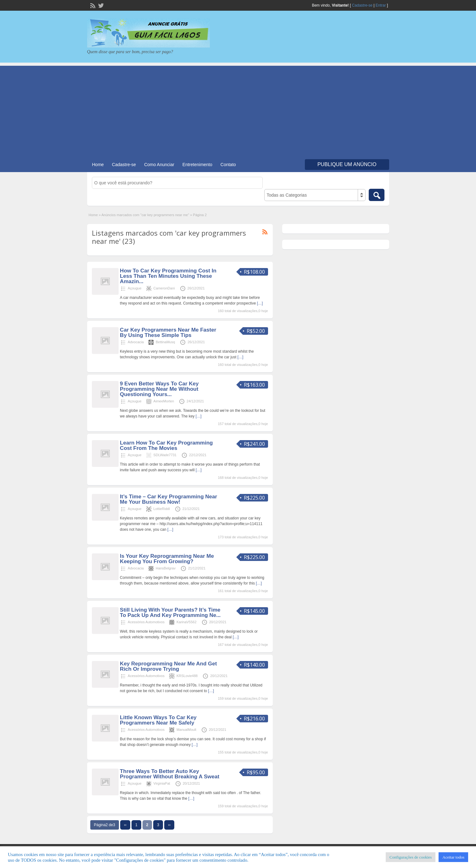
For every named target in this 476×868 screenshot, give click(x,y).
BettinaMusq (165, 342)
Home (98, 165)
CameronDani (164, 288)
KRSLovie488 (187, 676)
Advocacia (136, 342)
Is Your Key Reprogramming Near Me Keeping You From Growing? (167, 559)
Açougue (134, 288)
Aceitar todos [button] (453, 857)
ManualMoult (186, 730)
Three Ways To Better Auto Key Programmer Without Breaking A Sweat (170, 774)
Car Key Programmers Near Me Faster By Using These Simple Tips (168, 333)
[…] (260, 303)
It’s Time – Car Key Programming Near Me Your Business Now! (168, 499)
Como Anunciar (159, 165)
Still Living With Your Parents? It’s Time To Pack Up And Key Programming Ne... (170, 613)
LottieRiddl (162, 509)
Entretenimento (197, 165)
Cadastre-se (362, 5)
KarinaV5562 (187, 622)
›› (169, 825)
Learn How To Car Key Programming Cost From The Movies (166, 445)
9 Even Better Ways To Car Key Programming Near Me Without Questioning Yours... (159, 389)
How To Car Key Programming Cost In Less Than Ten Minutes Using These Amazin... (168, 276)
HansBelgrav (166, 568)
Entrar (381, 5)
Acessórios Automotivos (146, 622)
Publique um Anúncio (347, 164)
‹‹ (125, 825)
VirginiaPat (162, 783)
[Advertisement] (238, 110)
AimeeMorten (164, 401)
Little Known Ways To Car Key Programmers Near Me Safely (158, 720)
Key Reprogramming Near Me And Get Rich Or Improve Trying (168, 666)
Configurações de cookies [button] (411, 857)
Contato (228, 165)
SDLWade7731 (165, 455)
